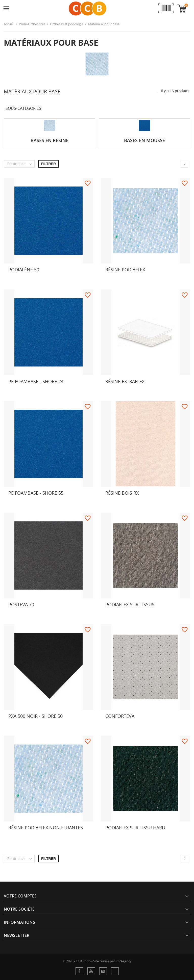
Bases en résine (50, 140)
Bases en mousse (144, 140)
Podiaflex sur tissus (130, 604)
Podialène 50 (24, 270)
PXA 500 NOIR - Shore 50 (35, 716)
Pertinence (21, 164)
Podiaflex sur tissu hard (135, 828)
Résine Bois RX (122, 493)
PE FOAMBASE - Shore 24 (36, 381)
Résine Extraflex (125, 381)
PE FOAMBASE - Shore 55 (36, 493)
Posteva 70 (21, 604)
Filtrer (48, 164)
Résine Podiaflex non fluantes (46, 828)
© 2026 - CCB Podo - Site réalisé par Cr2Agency (97, 961)
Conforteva (120, 716)
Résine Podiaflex (125, 270)
